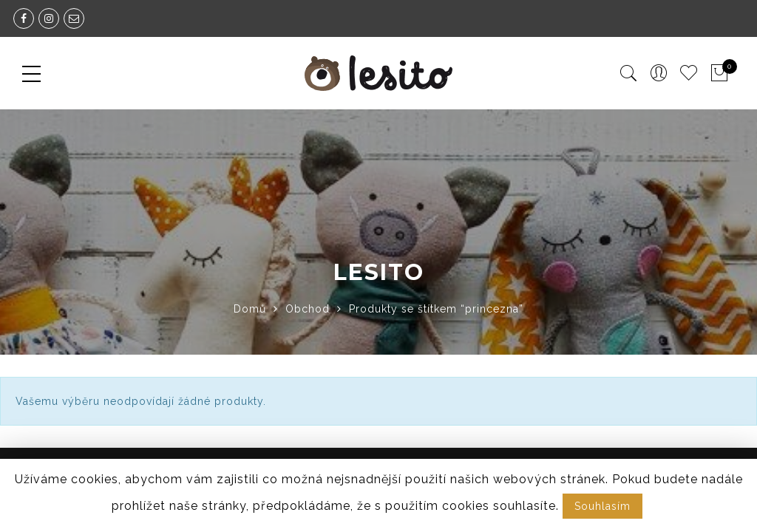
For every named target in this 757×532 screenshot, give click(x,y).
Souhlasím (602, 506)
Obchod (308, 309)
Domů (250, 309)
